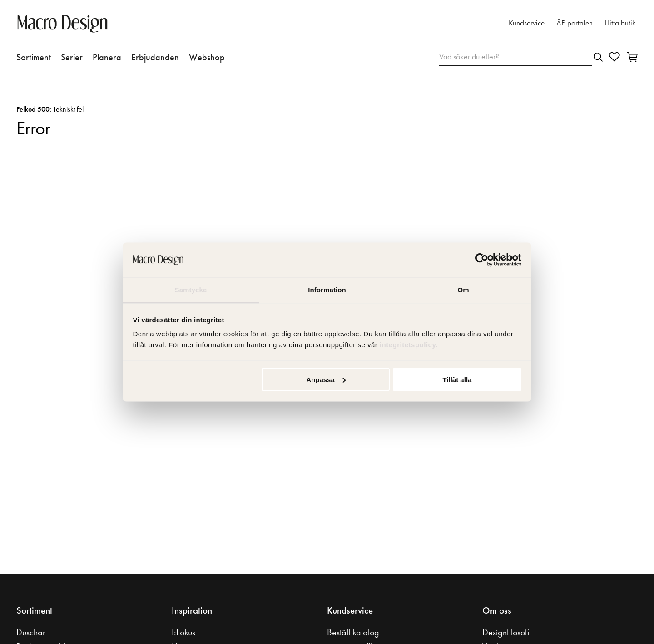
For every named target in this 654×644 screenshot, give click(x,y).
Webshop (207, 57)
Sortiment (34, 57)
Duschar (31, 632)
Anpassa (326, 379)
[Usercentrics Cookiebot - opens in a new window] (482, 260)
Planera (107, 57)
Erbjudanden (155, 57)
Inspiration (192, 610)
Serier (72, 57)
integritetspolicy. (410, 345)
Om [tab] (463, 290)
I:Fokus (183, 632)
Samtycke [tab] (191, 290)
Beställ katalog (353, 632)
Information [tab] (327, 290)
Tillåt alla (457, 379)
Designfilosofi (506, 632)
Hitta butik (620, 23)
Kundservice (527, 23)
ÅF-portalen (575, 23)
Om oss (497, 610)
